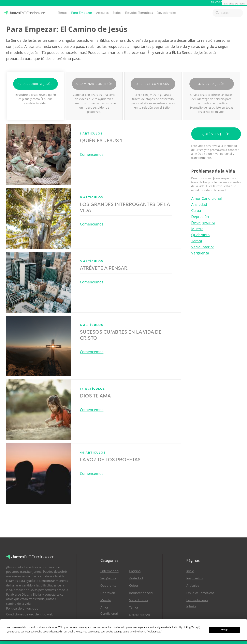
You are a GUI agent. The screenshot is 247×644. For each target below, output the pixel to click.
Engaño (135, 571)
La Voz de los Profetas (110, 460)
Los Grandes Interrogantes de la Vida (125, 207)
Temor (197, 241)
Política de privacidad (22, 609)
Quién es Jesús (216, 134)
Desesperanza (203, 223)
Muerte (197, 229)
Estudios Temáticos (139, 13)
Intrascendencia (141, 593)
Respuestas (195, 578)
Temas (62, 13)
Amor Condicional (207, 198)
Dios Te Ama (95, 396)
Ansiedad (199, 204)
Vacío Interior (203, 247)
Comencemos (92, 154)
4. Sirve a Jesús (212, 84)
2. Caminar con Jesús (94, 84)
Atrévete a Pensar (104, 268)
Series (117, 13)
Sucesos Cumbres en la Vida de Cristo (121, 335)
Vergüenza (200, 253)
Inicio (190, 571)
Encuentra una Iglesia (197, 603)
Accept (224, 630)
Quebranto (200, 235)
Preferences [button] (154, 632)
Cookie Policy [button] (75, 632)
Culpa (196, 210)
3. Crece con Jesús (153, 84)
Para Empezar (82, 13)
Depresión (200, 217)
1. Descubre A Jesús (35, 84)
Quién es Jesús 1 (101, 141)
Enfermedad (110, 571)
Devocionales (166, 13)
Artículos (102, 13)
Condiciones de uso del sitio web (30, 614)
